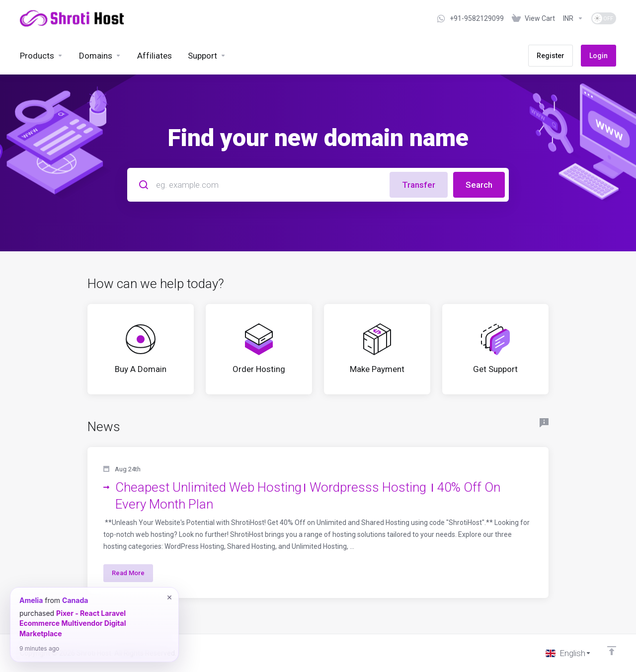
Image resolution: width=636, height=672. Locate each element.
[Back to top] (612, 651)
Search (479, 185)
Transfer (419, 185)
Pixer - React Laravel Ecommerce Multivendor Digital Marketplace (73, 623)
